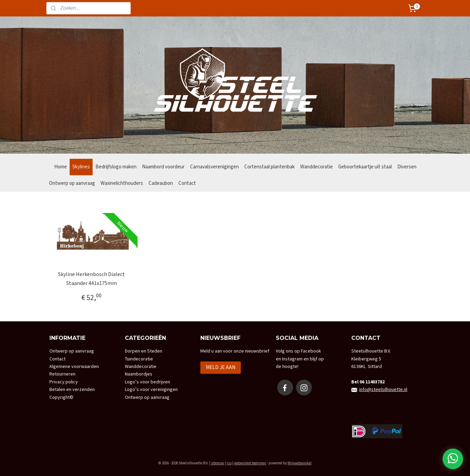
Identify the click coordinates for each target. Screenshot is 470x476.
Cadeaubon (161, 183)
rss (229, 463)
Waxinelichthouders (122, 183)
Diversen (407, 167)
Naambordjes (139, 374)
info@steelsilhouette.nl (383, 390)
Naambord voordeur (163, 167)
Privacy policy (64, 382)
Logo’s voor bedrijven (148, 382)
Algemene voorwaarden (74, 367)
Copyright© (61, 397)
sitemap (218, 463)
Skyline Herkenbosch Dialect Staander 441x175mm (91, 279)
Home (61, 167)
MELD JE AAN (221, 367)
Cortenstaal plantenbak (269, 167)
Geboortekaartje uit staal (365, 167)
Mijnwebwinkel (299, 463)
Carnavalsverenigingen (214, 167)
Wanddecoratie (316, 167)
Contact (187, 183)
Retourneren (62, 374)
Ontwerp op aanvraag (72, 183)
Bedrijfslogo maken (116, 167)
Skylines (81, 167)
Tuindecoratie (139, 359)
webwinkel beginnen (250, 463)
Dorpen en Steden (144, 351)
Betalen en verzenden (72, 390)
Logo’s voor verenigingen (151, 390)
